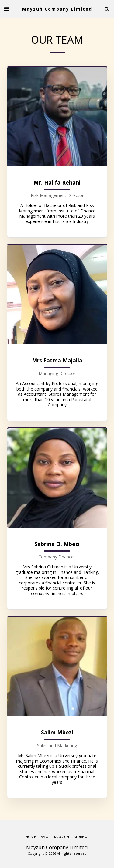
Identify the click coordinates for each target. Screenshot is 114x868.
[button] (7, 9)
